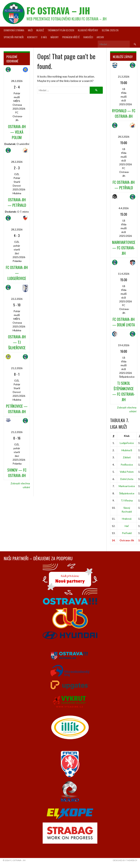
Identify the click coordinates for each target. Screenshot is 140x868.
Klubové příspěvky (88, 30)
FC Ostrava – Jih (58, 10)
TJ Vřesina (127, 500)
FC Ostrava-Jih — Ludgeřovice (17, 273)
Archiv (100, 37)
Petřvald (127, 533)
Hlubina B (127, 450)
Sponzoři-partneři (14, 37)
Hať (127, 526)
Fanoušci (88, 37)
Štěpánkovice (127, 493)
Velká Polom (127, 472)
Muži (30, 30)
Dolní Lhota (127, 479)
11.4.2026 (124, 274)
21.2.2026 (17, 368)
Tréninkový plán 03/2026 (61, 30)
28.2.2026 (17, 81)
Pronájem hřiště (71, 37)
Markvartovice (127, 486)
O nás (44, 37)
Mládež (40, 30)
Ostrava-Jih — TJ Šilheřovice (17, 342)
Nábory (55, 37)
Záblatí (127, 457)
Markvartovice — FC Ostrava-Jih (124, 248)
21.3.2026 (124, 77)
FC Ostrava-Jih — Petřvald (124, 185)
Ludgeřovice (127, 443)
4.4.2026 (124, 208)
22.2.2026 (17, 299)
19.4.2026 (124, 345)
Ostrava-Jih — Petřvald (17, 202)
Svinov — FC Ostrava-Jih (17, 473)
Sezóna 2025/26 (110, 30)
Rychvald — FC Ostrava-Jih (124, 113)
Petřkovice (127, 465)
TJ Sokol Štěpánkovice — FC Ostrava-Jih (124, 391)
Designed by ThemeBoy (125, 860)
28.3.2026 (124, 137)
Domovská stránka (14, 30)
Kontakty (32, 37)
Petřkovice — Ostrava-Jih (17, 409)
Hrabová (127, 519)
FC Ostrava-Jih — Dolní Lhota (124, 322)
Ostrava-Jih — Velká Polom (17, 132)
